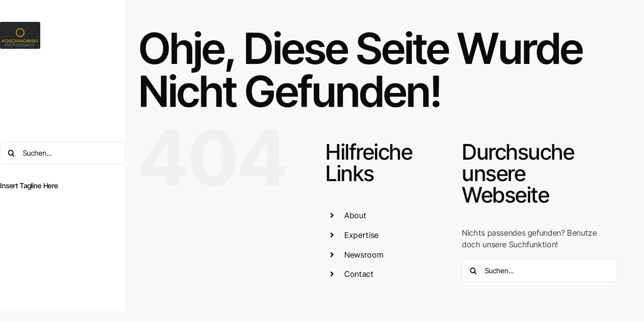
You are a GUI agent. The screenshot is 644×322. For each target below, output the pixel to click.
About (355, 215)
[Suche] (11, 153)
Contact (359, 274)
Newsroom (364, 255)
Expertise (362, 235)
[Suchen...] (63, 153)
